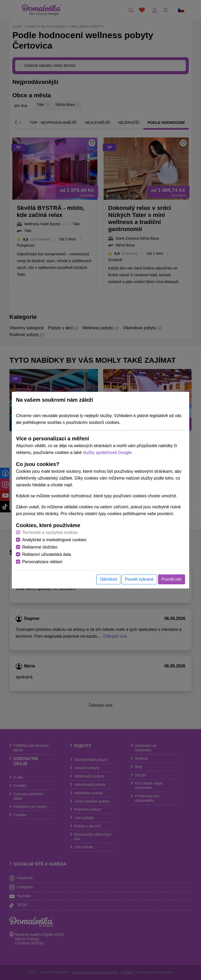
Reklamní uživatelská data (47, 554)
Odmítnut (108, 579)
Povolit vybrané (139, 579)
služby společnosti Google (107, 452)
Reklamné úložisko (40, 547)
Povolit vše (172, 579)
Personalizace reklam (42, 562)
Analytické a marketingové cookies (54, 540)
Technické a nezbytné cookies (50, 532)
